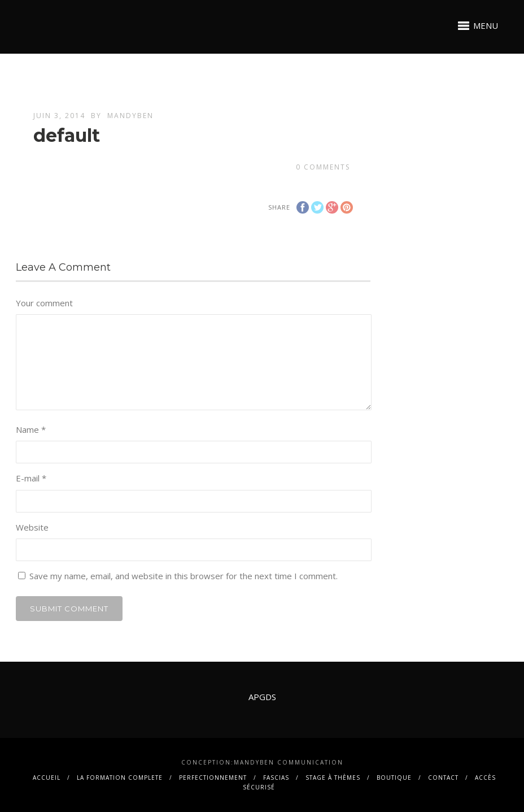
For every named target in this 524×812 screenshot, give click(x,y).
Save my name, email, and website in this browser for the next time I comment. (184, 576)
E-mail (31, 478)
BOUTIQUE (394, 778)
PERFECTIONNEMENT (213, 778)
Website (32, 527)
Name (31, 429)
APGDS (262, 697)
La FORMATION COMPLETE (120, 778)
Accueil (47, 778)
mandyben (130, 116)
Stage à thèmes (333, 778)
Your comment (44, 303)
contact (443, 778)
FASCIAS (276, 778)
